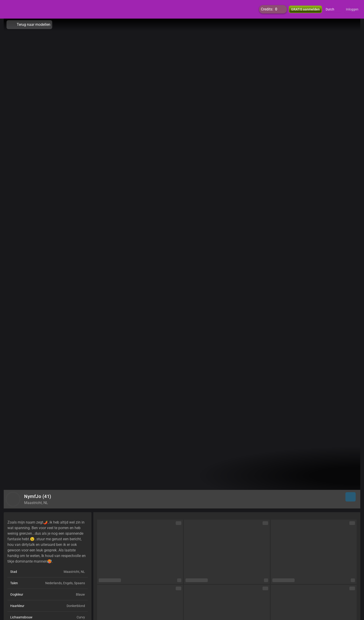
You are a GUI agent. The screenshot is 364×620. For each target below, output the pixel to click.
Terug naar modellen (29, 25)
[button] (333, 9)
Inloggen (352, 9)
